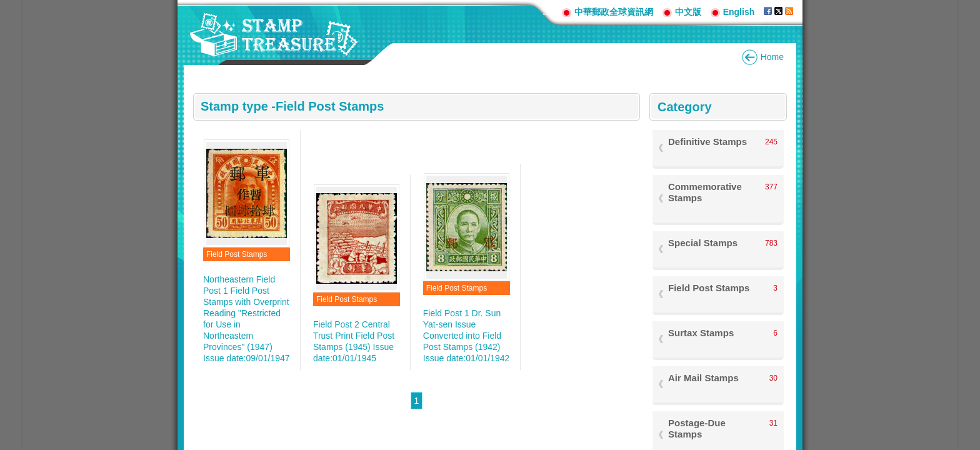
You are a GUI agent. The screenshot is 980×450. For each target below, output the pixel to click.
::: (547, 12)
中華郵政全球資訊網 (614, 12)
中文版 (688, 12)
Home (772, 57)
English (739, 12)
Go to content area (7, 7)
